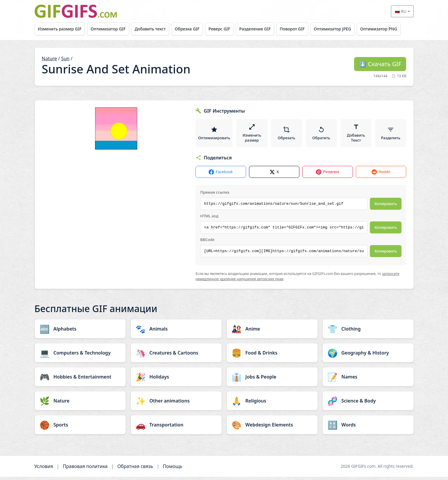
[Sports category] (80, 428)
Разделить (391, 135)
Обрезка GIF (192, 29)
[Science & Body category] (368, 404)
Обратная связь (135, 469)
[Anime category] (272, 332)
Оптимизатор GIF (110, 29)
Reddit (381, 175)
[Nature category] (80, 404)
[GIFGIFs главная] (76, 11)
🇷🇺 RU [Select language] (401, 11)
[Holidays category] (176, 380)
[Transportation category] (176, 428)
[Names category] (368, 380)
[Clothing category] (368, 332)
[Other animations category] (176, 404)
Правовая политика (85, 469)
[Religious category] (272, 404)
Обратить (322, 135)
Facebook (221, 175)
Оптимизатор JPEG (342, 29)
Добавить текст (154, 29)
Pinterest (328, 175)
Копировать (386, 207)
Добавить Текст (356, 135)
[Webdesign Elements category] (272, 428)
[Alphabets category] (80, 332)
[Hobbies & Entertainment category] (80, 380)
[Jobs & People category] (272, 380)
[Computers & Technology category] (80, 356)
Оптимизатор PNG (390, 29)
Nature (49, 59)
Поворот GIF (301, 29)
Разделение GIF (262, 29)
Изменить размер (253, 135)
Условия (44, 469)
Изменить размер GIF (60, 29)
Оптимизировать (214, 135)
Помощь (172, 469)
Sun (65, 59)
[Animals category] (176, 332)
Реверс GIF (225, 29)
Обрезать (287, 135)
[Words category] (368, 428)
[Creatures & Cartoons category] (176, 356)
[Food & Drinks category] (272, 356)
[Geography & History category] (368, 356)
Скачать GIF (380, 64)
